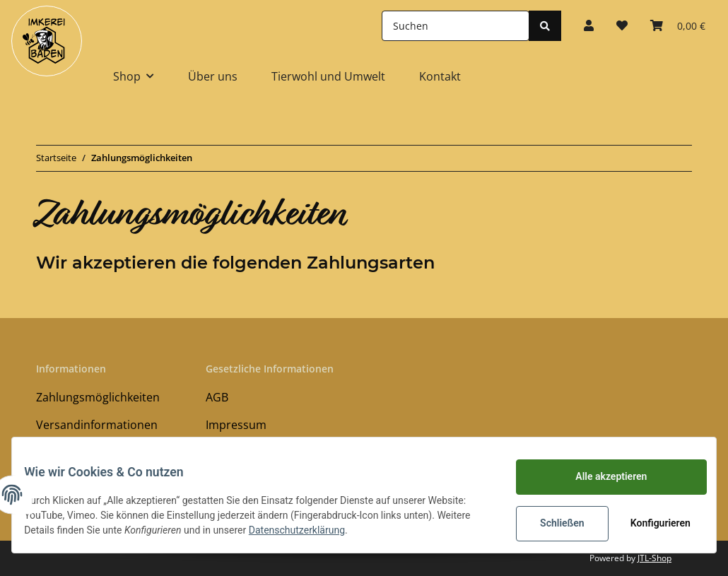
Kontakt (440, 76)
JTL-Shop (654, 558)
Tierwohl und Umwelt (328, 76)
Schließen (552, 523)
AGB (217, 397)
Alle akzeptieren (600, 476)
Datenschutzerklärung (343, 530)
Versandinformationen (97, 425)
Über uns (213, 76)
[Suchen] (456, 26)
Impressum (236, 425)
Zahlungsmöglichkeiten (98, 397)
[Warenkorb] (678, 25)
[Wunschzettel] (622, 25)
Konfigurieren (651, 523)
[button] (589, 25)
